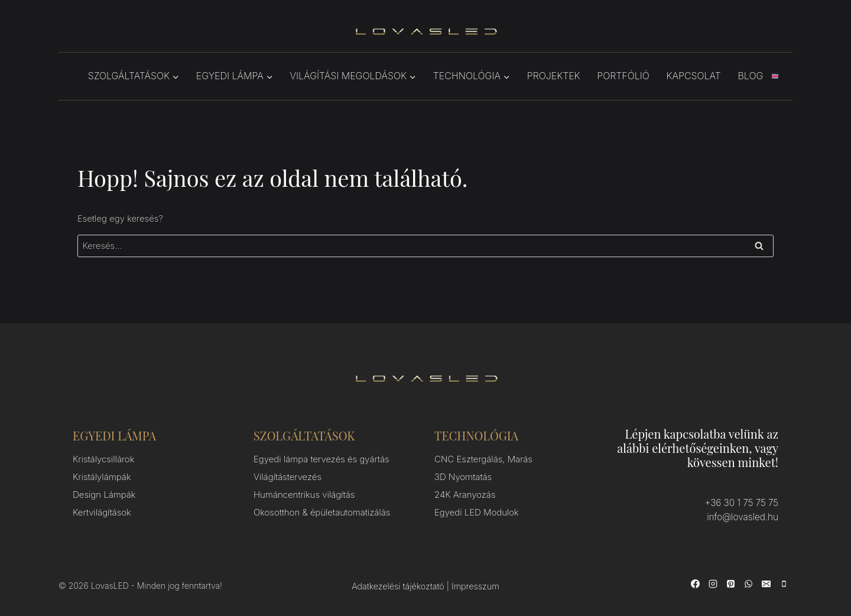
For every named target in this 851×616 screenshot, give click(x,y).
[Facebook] (695, 583)
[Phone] (784, 583)
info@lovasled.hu (743, 517)
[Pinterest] (730, 583)
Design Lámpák (104, 495)
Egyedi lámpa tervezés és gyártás (321, 459)
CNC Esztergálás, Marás (483, 459)
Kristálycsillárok (103, 459)
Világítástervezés (288, 477)
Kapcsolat (694, 76)
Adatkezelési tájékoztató (398, 586)
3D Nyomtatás (463, 477)
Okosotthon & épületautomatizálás (322, 512)
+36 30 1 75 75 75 (742, 503)
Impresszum (475, 586)
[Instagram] (713, 583)
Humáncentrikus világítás (304, 495)
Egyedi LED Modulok (477, 512)
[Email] (766, 583)
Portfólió (623, 76)
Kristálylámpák (102, 477)
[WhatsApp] (748, 583)
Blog (751, 76)
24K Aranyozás (465, 495)
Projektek (554, 76)
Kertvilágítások (102, 512)
